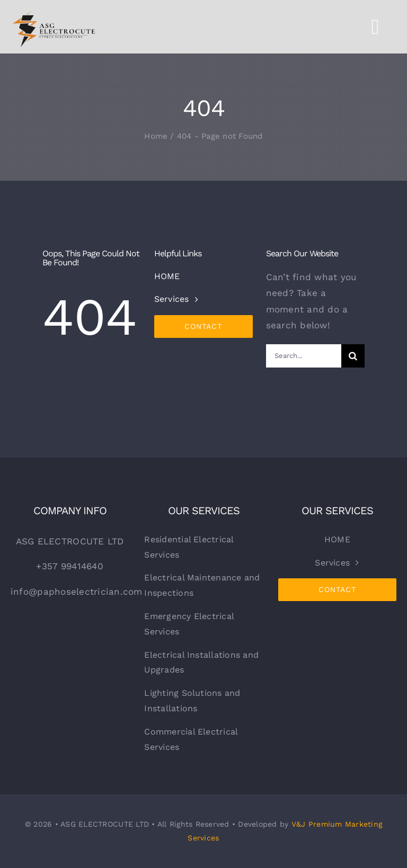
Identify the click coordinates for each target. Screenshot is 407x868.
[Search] (353, 356)
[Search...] (304, 356)
